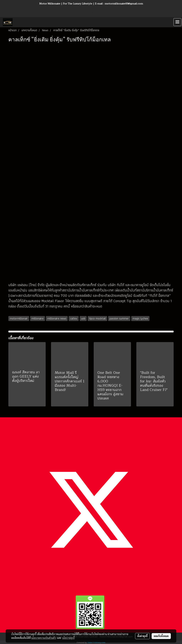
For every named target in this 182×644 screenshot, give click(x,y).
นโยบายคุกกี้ (68, 638)
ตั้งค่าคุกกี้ (142, 636)
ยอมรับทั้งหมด (161, 636)
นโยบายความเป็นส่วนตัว (44, 638)
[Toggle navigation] (177, 22)
